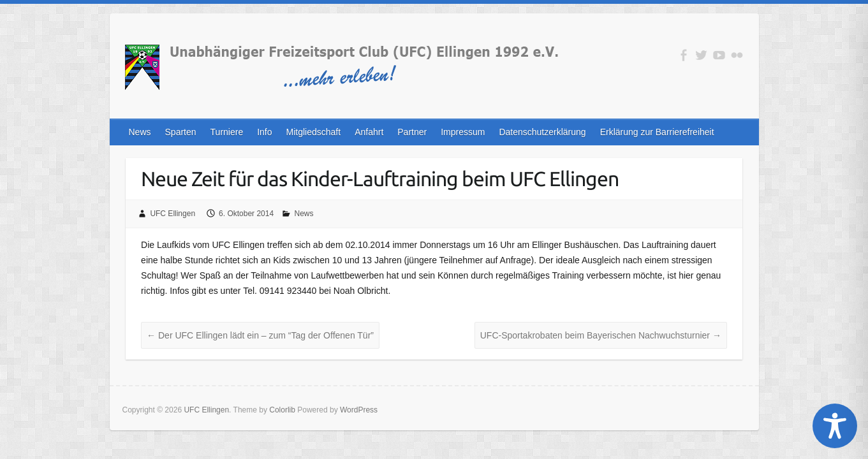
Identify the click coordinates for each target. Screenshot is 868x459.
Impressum (463, 132)
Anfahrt (369, 132)
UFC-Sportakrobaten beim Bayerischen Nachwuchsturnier (601, 335)
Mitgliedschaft (314, 132)
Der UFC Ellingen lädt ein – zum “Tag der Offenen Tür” (260, 335)
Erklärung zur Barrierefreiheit (657, 132)
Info (264, 132)
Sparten (181, 132)
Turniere (227, 132)
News (140, 132)
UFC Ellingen (173, 214)
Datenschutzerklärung (542, 132)
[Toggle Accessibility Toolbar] (835, 426)
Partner (412, 132)
